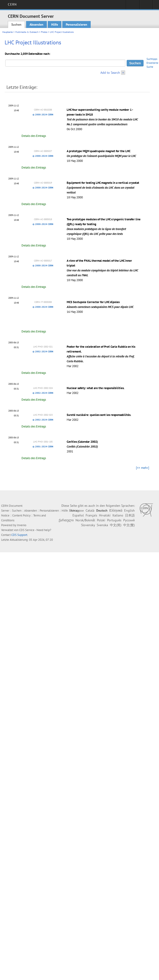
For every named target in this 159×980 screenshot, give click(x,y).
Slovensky (88, 525)
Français (91, 515)
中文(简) (116, 525)
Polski (101, 520)
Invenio (22, 525)
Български (76, 510)
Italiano (118, 515)
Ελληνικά (116, 510)
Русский (129, 520)
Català (90, 510)
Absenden (36, 25)
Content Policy (21, 515)
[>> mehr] (142, 468)
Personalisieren (76, 25)
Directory (146, 6)
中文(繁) (129, 525)
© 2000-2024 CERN (43, 115)
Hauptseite (7, 32)
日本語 (130, 515)
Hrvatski (105, 515)
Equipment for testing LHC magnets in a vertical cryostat (103, 188)
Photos (44, 32)
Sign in (133, 6)
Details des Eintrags (34, 136)
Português (114, 520)
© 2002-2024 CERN (43, 352)
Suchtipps (152, 59)
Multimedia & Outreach (27, 32)
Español (78, 515)
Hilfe (55, 25)
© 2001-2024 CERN (43, 447)
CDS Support (19, 535)
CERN (12, 4)
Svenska (102, 525)
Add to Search (110, 73)
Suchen (16, 25)
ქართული (66, 520)
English (129, 510)
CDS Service (27, 530)
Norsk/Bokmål (85, 520)
